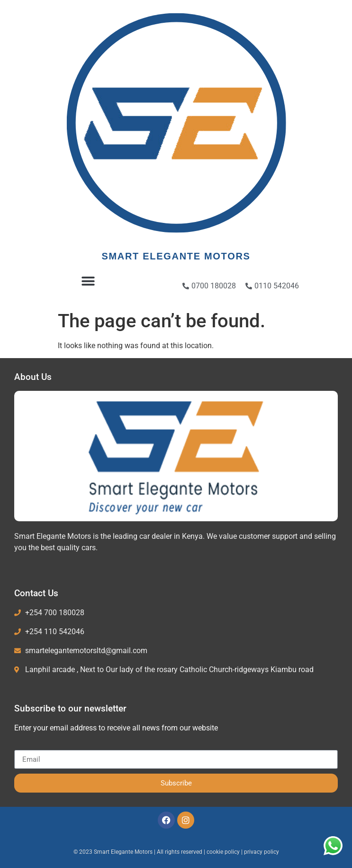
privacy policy (262, 852)
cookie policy (224, 852)
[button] (88, 281)
